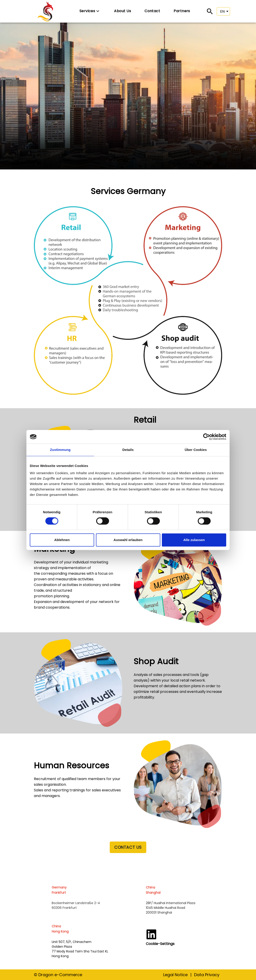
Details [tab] (128, 450)
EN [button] (222, 11)
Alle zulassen (194, 540)
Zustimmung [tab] (60, 450)
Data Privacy (207, 975)
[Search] (210, 11)
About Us (122, 11)
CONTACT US (128, 847)
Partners (182, 11)
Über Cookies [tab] (196, 450)
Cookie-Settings (160, 944)
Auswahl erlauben (128, 540)
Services (90, 11)
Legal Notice (175, 975)
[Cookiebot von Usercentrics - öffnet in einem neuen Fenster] (206, 437)
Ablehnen (62, 540)
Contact (152, 11)
